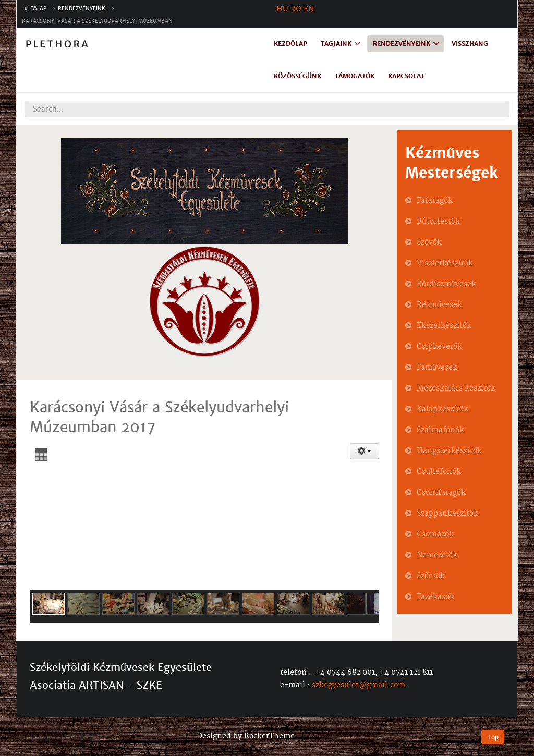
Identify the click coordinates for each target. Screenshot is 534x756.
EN (309, 9)
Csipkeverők (439, 347)
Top (493, 737)
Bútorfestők (438, 222)
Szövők (429, 242)
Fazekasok (435, 597)
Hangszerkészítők (449, 451)
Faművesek (437, 368)
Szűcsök (431, 576)
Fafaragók (435, 201)
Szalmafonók (440, 430)
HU (282, 9)
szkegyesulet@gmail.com (359, 685)
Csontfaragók (441, 493)
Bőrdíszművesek (446, 284)
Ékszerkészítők (444, 326)
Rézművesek (439, 305)
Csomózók (435, 534)
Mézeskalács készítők (456, 388)
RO (296, 9)
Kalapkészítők (442, 409)
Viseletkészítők (445, 263)
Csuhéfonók (439, 472)
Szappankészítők (447, 514)
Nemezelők (437, 555)
